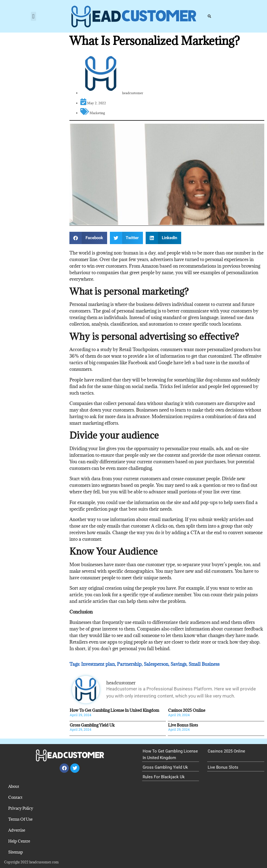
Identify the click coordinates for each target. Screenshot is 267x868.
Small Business (204, 664)
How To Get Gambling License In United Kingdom (114, 710)
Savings (178, 664)
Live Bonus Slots (183, 725)
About (14, 786)
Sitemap (16, 852)
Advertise (17, 830)
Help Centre (19, 841)
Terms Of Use (20, 819)
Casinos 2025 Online (187, 710)
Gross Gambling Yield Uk (92, 725)
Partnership (129, 664)
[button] (33, 16)
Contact (15, 797)
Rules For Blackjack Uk (164, 777)
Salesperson (156, 664)
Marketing (97, 113)
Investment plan (98, 664)
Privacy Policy (21, 808)
